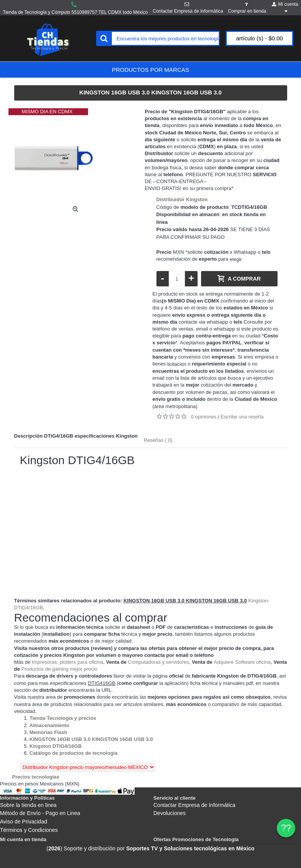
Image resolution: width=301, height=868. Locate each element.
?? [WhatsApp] (286, 828)
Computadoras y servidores (159, 662)
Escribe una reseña (242, 417)
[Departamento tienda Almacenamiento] (50, 725)
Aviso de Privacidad (24, 822)
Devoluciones (170, 813)
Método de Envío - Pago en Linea (40, 813)
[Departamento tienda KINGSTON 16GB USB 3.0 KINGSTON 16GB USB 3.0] (91, 739)
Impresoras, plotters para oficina (68, 662)
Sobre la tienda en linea (28, 805)
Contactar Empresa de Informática (194, 805)
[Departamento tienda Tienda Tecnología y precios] (63, 718)
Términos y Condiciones (29, 830)
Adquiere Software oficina (242, 662)
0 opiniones (204, 417)
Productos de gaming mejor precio (59, 669)
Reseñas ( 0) (158, 440)
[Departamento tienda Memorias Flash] (48, 732)
